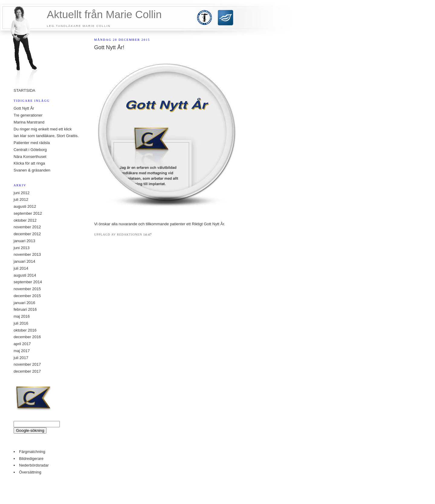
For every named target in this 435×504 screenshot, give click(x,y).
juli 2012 (21, 199)
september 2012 (28, 213)
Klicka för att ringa (29, 163)
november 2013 (27, 254)
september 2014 (28, 282)
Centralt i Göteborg (30, 150)
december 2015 (27, 296)
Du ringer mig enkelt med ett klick (43, 129)
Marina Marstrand (29, 122)
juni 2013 (22, 248)
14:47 (147, 234)
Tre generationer (28, 115)
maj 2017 (22, 351)
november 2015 (27, 289)
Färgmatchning (32, 452)
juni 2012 (22, 193)
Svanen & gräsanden (32, 170)
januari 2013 (24, 241)
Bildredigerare (31, 459)
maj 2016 (22, 316)
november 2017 (27, 364)
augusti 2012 (25, 206)
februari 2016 (25, 309)
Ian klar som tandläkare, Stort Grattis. (46, 136)
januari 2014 (24, 261)
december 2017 (27, 371)
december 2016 (27, 337)
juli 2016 (21, 323)
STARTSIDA (24, 90)
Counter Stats (217, 483)
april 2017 (22, 344)
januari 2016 (24, 303)
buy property (212, 492)
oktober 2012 (25, 220)
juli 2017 (21, 358)
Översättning (30, 472)
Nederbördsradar (34, 465)
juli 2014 (21, 268)
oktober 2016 (25, 330)
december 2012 (27, 234)
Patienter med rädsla (32, 143)
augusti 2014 (25, 275)
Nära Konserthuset (30, 157)
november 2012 (27, 227)
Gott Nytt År (24, 108)
